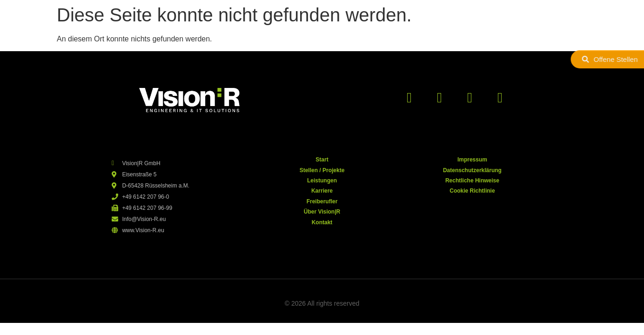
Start (322, 160)
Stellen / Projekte (322, 170)
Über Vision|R (322, 212)
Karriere (322, 191)
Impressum (472, 160)
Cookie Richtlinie (472, 191)
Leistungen (322, 181)
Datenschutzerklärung (472, 170)
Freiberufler (322, 201)
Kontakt (322, 222)
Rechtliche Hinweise (472, 181)
